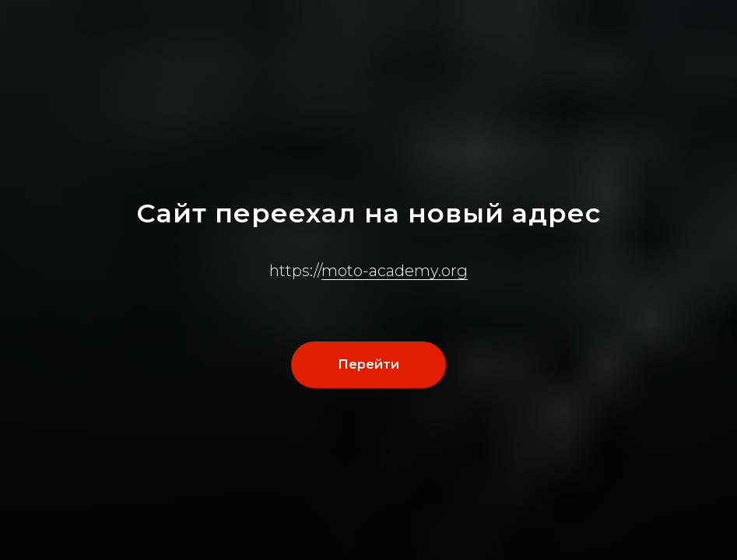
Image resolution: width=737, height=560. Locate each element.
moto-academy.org (395, 271)
